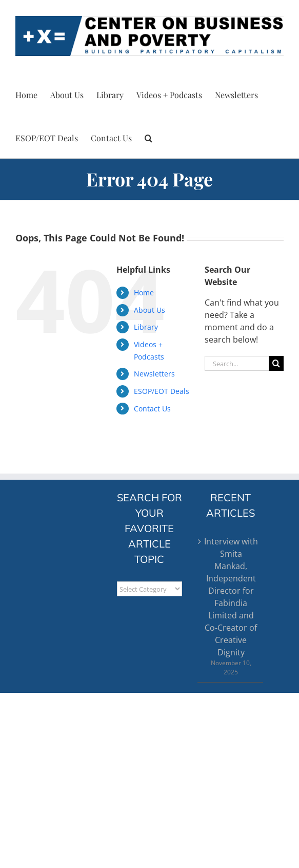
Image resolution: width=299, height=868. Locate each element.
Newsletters (154, 374)
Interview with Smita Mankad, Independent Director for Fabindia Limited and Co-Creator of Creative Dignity (231, 597)
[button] (148, 137)
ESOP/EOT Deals (162, 391)
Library (146, 327)
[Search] (276, 363)
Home (144, 293)
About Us (149, 310)
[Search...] (237, 363)
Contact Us (152, 409)
